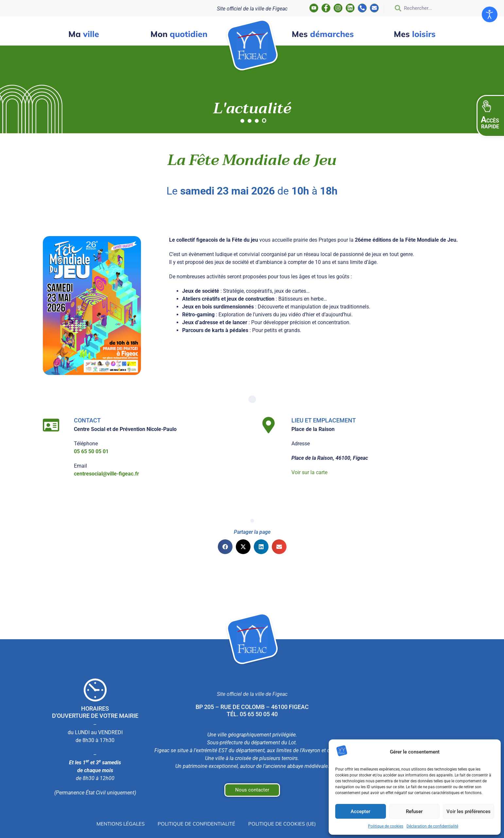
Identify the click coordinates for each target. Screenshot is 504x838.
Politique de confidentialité (194, 824)
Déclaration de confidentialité (432, 826)
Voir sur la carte (309, 472)
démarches (323, 34)
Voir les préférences (469, 811)
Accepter (360, 811)
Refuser (414, 811)
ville (84, 34)
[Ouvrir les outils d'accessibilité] (490, 14)
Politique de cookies (386, 826)
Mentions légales (115, 824)
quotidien (179, 34)
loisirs (415, 34)
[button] (490, 116)
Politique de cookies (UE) (283, 824)
